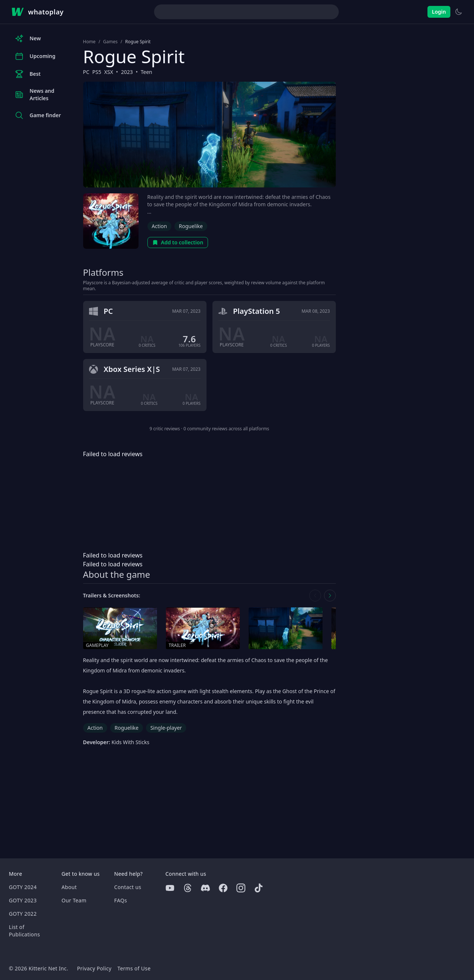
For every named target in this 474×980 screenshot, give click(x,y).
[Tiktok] (259, 888)
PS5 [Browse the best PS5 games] (97, 72)
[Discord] (205, 888)
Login (439, 12)
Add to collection (178, 242)
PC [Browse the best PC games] (86, 72)
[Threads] (188, 888)
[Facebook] (223, 888)
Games (110, 42)
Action (159, 226)
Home (89, 42)
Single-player (166, 728)
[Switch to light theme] (458, 12)
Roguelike (191, 226)
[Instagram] (241, 888)
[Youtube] (170, 888)
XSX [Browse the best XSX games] (109, 72)
